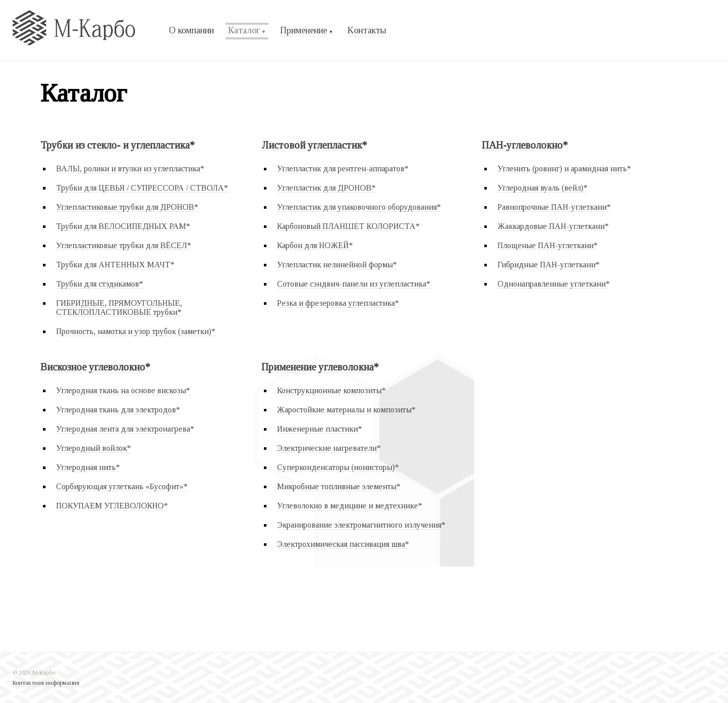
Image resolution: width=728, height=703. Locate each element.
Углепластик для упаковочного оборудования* (359, 207)
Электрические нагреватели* (329, 448)
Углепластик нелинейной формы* (337, 265)
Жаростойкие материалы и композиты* (346, 410)
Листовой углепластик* (314, 145)
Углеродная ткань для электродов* (118, 410)
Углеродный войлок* (94, 448)
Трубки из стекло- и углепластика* (118, 145)
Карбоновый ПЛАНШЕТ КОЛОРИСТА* (348, 226)
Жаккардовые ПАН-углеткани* (553, 226)
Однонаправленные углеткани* (554, 284)
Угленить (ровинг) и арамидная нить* (564, 169)
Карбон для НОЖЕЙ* (315, 245)
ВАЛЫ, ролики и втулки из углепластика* (130, 169)
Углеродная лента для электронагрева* (125, 429)
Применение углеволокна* (320, 367)
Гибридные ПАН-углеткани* (549, 265)
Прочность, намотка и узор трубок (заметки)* (136, 331)
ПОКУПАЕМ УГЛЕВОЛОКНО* (112, 506)
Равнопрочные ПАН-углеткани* (554, 207)
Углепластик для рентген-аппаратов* (343, 169)
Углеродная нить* (88, 467)
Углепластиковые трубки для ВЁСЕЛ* (124, 245)
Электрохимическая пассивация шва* (343, 544)
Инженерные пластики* (320, 429)
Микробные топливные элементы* (339, 486)
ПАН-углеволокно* (525, 145)
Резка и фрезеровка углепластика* (338, 303)
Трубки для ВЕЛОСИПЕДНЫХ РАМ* (123, 226)
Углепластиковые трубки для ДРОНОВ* (127, 207)
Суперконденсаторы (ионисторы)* (338, 467)
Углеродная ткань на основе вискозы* (123, 390)
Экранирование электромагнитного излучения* (361, 525)
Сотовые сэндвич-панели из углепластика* (354, 284)
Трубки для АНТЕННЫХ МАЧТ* (115, 265)
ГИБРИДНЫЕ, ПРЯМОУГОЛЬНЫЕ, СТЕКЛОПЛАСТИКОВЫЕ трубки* (119, 308)
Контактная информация (46, 683)
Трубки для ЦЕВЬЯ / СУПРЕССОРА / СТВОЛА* (142, 188)
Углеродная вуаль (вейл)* (542, 188)
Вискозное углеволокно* (95, 367)
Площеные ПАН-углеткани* (548, 245)
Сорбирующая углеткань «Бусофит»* (122, 486)
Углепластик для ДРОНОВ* (326, 188)
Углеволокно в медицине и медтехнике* (350, 506)
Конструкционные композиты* (331, 390)
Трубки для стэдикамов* (100, 284)
